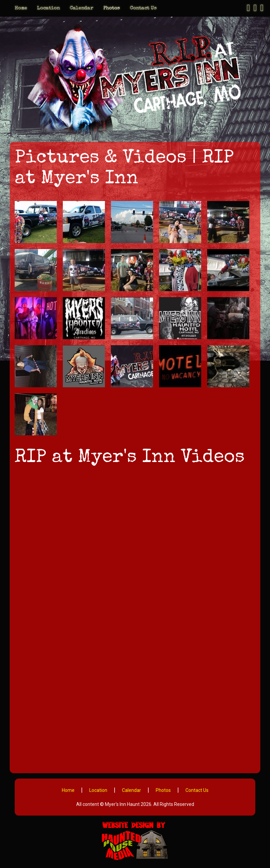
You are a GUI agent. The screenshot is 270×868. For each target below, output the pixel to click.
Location (48, 8)
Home (21, 8)
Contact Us (143, 8)
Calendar (82, 8)
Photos (112, 8)
